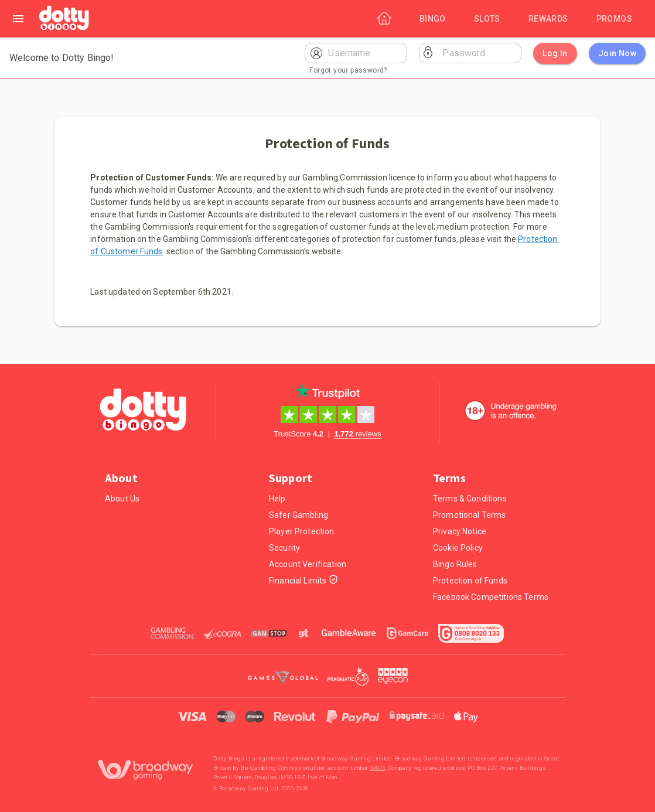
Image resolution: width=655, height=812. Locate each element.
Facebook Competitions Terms (491, 597)
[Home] (65, 19)
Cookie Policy (458, 548)
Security (284, 548)
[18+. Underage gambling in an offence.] (511, 411)
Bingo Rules (455, 564)
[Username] (365, 53)
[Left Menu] (18, 19)
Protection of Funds (470, 581)
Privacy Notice (460, 531)
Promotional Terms (470, 515)
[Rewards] (548, 19)
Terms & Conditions (470, 499)
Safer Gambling (298, 515)
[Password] (480, 53)
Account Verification (308, 564)
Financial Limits (303, 581)
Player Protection (302, 531)
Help (277, 499)
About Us (122, 499)
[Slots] (487, 19)
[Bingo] (433, 19)
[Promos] (614, 19)
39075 (378, 768)
